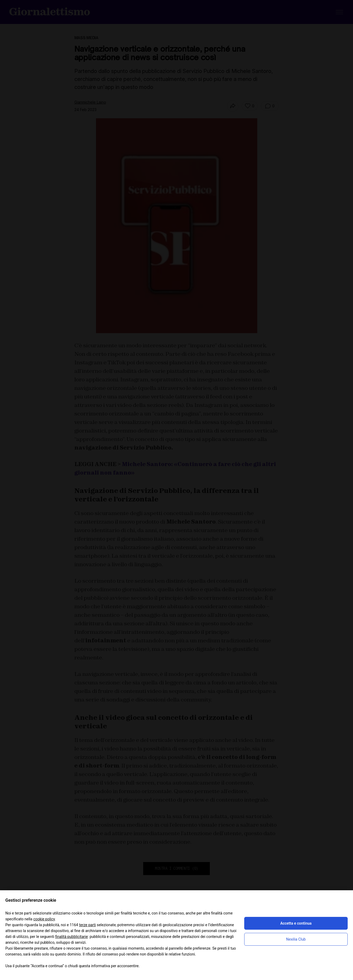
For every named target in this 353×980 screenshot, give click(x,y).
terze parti (87, 925)
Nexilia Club (296, 939)
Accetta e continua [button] (296, 923)
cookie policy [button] (44, 919)
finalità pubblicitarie (71, 937)
